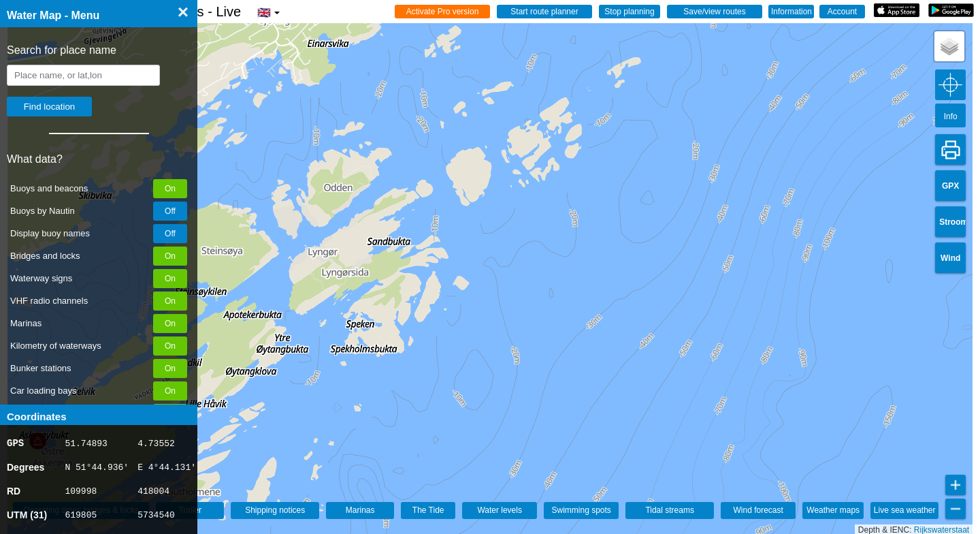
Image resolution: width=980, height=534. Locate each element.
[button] (949, 46)
